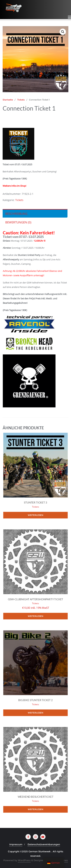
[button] (63, 32)
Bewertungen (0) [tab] (18, 222)
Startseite (8, 100)
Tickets (21, 100)
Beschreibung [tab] (16, 214)
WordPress (24, 860)
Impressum (16, 844)
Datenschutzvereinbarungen (44, 844)
